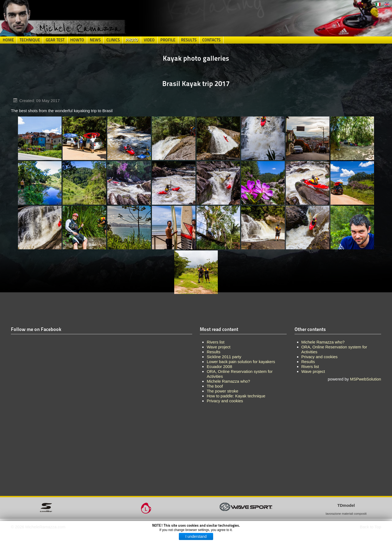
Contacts (211, 40)
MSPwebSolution (366, 379)
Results (189, 40)
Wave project (313, 371)
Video (149, 40)
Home (8, 40)
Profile (168, 40)
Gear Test (55, 40)
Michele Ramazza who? (323, 342)
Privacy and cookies (319, 357)
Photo (132, 40)
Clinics (113, 40)
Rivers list (310, 366)
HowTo (77, 40)
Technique (30, 40)
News (95, 40)
